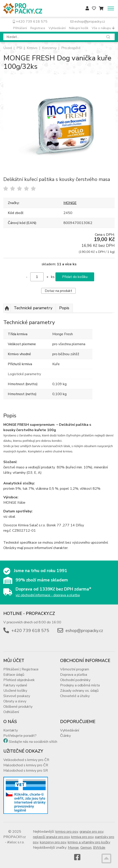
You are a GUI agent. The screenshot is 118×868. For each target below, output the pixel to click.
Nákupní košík (79, 28)
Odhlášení (11, 712)
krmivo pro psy (67, 832)
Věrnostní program (75, 669)
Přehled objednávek (19, 680)
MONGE (70, 203)
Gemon (86, 848)
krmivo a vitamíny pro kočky (89, 842)
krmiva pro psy (82, 837)
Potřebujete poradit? (20, 736)
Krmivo (32, 48)
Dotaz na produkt (58, 291)
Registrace (38, 28)
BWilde (99, 848)
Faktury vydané (15, 685)
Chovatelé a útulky (75, 696)
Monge (73, 848)
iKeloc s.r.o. (16, 842)
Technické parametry (33, 308)
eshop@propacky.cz (88, 22)
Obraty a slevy (15, 701)
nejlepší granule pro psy (51, 837)
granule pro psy (91, 832)
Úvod (8, 48)
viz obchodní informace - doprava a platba (48, 595)
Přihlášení (20, 28)
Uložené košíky (15, 691)
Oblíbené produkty (18, 707)
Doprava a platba (74, 675)
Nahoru (7, 308)
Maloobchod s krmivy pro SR (26, 771)
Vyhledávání (57, 28)
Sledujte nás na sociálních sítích (33, 742)
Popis (64, 308)
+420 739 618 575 (30, 22)
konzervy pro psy (53, 842)
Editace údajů (14, 675)
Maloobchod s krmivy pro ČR (26, 765)
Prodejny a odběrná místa (80, 685)
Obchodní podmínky (75, 680)
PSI (19, 48)
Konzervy (49, 48)
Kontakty (11, 730)
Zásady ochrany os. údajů (79, 691)
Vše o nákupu (103, 28)
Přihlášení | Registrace (21, 669)
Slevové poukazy (17, 696)
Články (65, 736)
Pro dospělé (71, 48)
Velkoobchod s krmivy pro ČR (26, 760)
